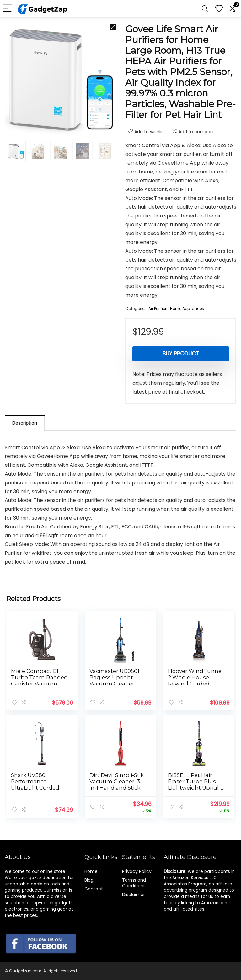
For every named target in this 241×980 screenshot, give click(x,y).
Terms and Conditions (134, 883)
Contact (94, 889)
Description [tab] (25, 423)
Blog (89, 880)
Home (91, 871)
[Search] (205, 9)
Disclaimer (134, 895)
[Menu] (8, 9)
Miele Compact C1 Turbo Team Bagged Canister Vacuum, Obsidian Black (39, 680)
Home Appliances (187, 308)
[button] (113, 27)
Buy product (181, 354)
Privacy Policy (137, 871)
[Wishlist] (219, 9)
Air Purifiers (158, 308)
